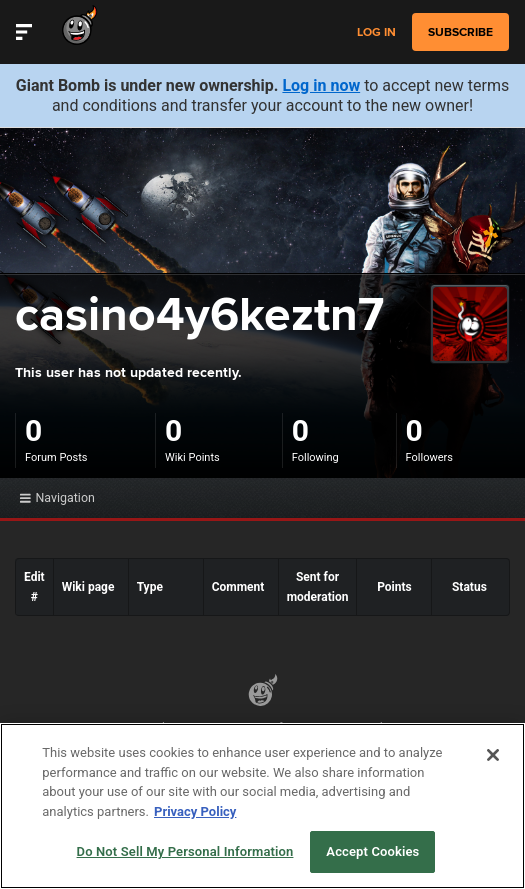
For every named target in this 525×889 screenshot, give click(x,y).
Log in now (321, 85)
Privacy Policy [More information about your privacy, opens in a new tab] (195, 811)
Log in (376, 32)
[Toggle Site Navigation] (24, 32)
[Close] (493, 755)
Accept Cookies (372, 851)
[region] (262, 806)
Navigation (57, 497)
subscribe (460, 32)
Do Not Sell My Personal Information (185, 851)
